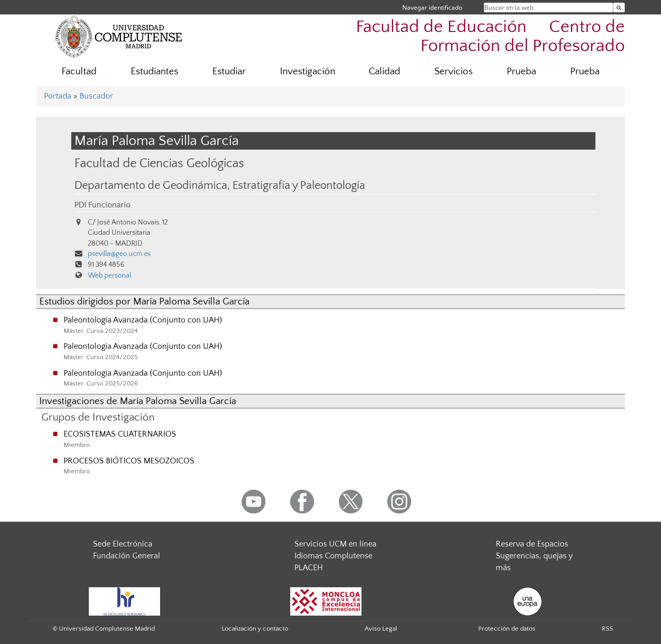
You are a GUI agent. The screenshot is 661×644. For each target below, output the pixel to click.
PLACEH (309, 568)
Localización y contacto (255, 629)
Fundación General (127, 556)
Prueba (521, 71)
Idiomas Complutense (333, 556)
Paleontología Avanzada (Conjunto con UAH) (143, 320)
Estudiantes (154, 71)
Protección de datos (507, 629)
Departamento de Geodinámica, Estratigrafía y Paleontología (220, 186)
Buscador (96, 96)
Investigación (308, 71)
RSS (607, 629)
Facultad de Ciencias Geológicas (159, 163)
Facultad (79, 71)
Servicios (453, 71)
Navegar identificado (432, 7)
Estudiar (229, 71)
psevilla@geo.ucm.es (119, 254)
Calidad (384, 71)
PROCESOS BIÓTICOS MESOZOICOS (129, 461)
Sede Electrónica (123, 544)
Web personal (109, 276)
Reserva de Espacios (532, 544)
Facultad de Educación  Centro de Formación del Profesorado (490, 37)
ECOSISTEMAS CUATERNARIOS (120, 434)
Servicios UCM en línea (335, 544)
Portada (58, 96)
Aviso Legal (381, 629)
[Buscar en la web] (619, 7)
